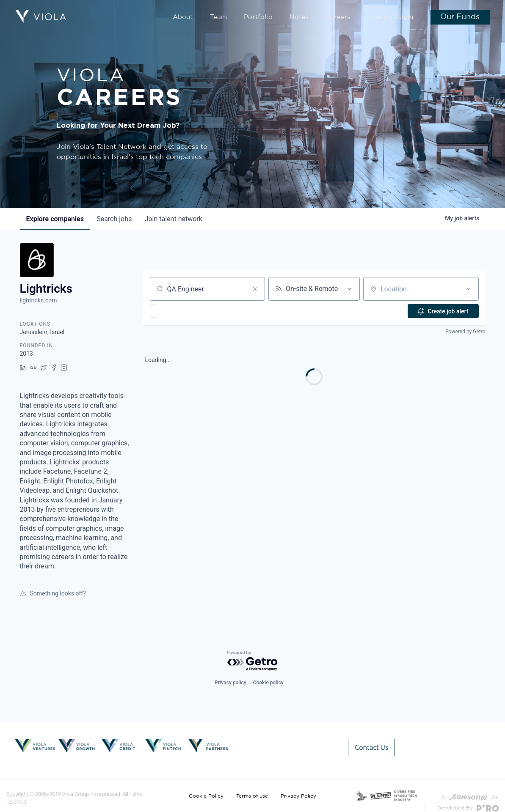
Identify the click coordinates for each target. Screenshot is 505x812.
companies (55, 219)
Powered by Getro (465, 332)
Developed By (468, 798)
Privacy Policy (298, 786)
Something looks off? (53, 593)
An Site (470, 787)
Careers (346, 18)
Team (239, 18)
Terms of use (252, 786)
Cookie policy (268, 683)
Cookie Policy (206, 786)
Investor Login (393, 18)
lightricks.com (39, 300)
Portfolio (274, 18)
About (206, 18)
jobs (115, 219)
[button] (178, 311)
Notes (310, 18)
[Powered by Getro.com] (253, 661)
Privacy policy (230, 683)
